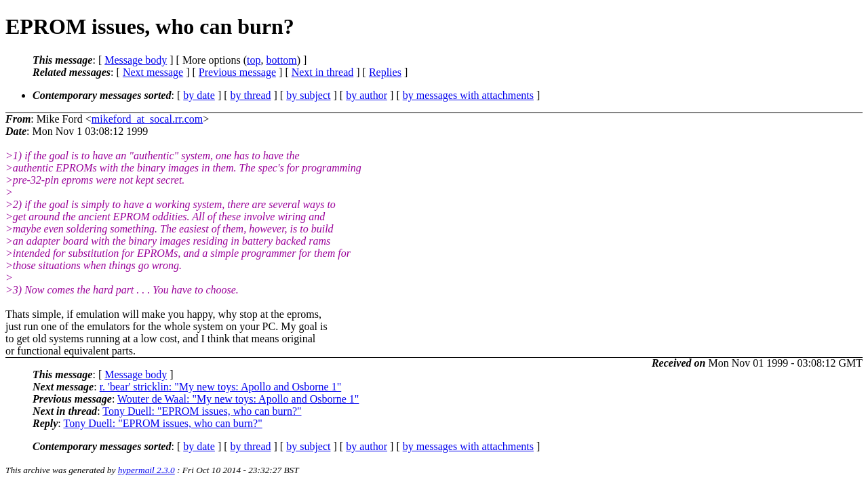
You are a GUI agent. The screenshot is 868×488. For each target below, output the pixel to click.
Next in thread (323, 72)
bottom (281, 60)
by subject (308, 95)
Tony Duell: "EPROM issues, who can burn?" (202, 411)
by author (367, 95)
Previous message (237, 72)
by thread (251, 95)
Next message (153, 72)
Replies (385, 72)
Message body (136, 60)
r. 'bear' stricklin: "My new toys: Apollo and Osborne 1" (221, 387)
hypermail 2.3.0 (146, 470)
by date (199, 95)
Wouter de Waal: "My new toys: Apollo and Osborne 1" (238, 399)
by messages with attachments (468, 95)
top (254, 60)
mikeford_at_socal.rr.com (147, 119)
